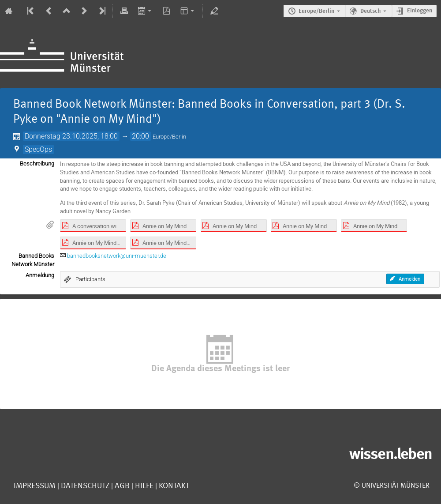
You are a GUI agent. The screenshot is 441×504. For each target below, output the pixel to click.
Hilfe (143, 486)
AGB (121, 486)
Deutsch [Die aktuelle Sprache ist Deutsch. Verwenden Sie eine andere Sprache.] (370, 11)
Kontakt (174, 486)
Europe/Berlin (316, 11)
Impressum (35, 486)
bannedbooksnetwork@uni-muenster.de (117, 256)
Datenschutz (84, 486)
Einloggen (420, 11)
